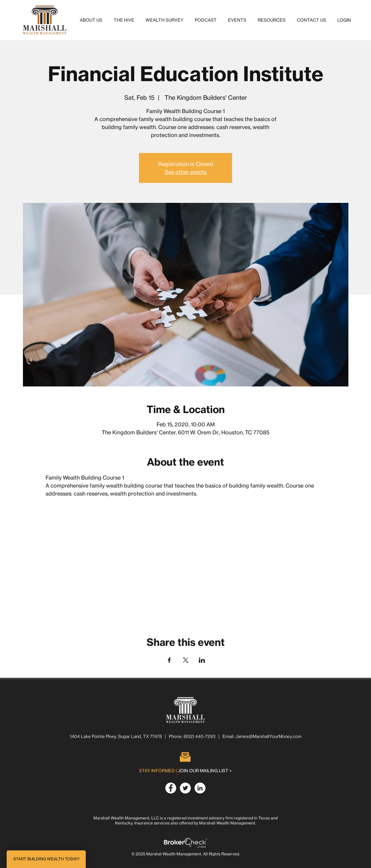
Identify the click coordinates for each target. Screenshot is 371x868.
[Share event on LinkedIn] (202, 660)
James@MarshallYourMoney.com (268, 736)
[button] (91, 20)
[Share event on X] (186, 660)
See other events (185, 172)
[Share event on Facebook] (169, 660)
